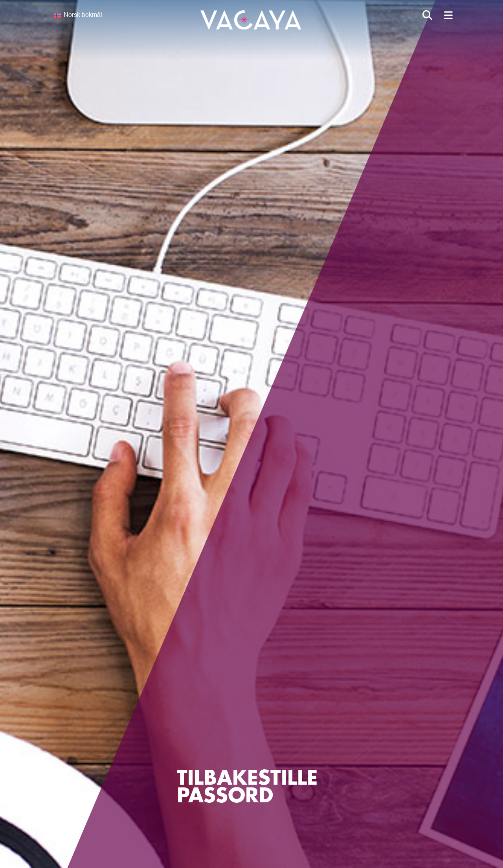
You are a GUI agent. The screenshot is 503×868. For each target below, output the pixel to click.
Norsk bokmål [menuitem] (83, 15)
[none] (99, 15)
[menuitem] (99, 15)
